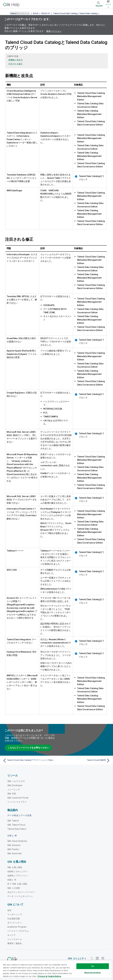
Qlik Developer (15, 785)
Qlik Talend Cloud (16, 825)
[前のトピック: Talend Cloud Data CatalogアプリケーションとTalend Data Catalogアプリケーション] (29, 761)
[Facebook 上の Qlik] (103, 958)
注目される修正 (15, 64)
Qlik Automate (14, 853)
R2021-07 (46, 13)
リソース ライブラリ (17, 802)
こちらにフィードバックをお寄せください (28, 748)
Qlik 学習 (12, 794)
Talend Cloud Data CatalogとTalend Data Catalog (75, 13)
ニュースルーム (15, 939)
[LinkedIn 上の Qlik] (97, 958)
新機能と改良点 (15, 60)
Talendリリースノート (20, 13)
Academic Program (17, 927)
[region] (56, 970)
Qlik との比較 (14, 888)
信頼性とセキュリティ (18, 871)
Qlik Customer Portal (18, 798)
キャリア (12, 935)
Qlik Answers (14, 845)
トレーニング (14, 789)
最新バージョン (54, 31)
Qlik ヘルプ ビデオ (16, 781)
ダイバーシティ (15, 923)
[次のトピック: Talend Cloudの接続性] (84, 761)
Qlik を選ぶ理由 (15, 867)
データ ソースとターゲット (20, 896)
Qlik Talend (13, 821)
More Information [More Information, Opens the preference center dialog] (93, 972)
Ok (93, 966)
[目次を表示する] (6, 13)
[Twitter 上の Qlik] (92, 958)
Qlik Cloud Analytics (17, 841)
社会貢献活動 (14, 918)
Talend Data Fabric (17, 829)
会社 (9, 910)
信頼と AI (12, 880)
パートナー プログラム (18, 931)
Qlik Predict (13, 849)
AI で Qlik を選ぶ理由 (17, 884)
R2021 (36, 13)
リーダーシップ (15, 914)
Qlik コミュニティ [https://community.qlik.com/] (77, 958)
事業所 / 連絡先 (15, 943)
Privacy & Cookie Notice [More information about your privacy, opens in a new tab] (49, 976)
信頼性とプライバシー (18, 876)
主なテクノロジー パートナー (21, 892)
